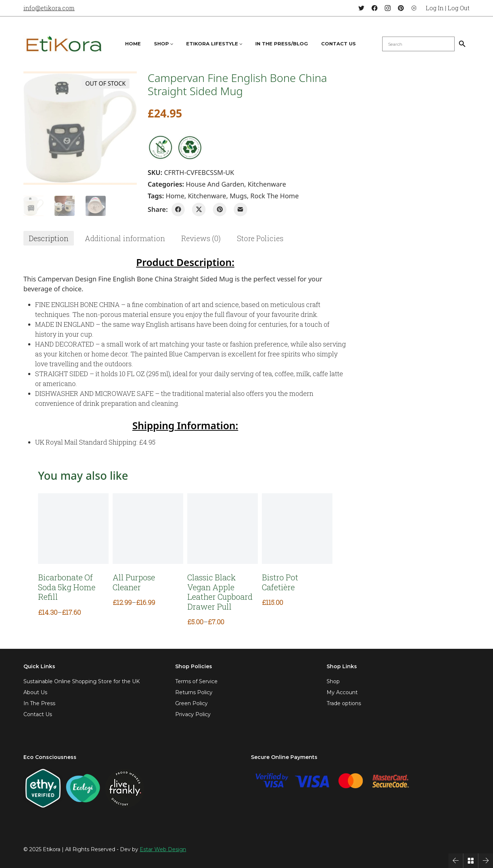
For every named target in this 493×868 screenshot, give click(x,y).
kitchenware (207, 196)
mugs (238, 196)
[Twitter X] (199, 209)
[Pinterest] (401, 8)
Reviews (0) (201, 238)
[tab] (49, 238)
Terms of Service (196, 681)
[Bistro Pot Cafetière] (297, 529)
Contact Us (38, 714)
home (175, 196)
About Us (35, 692)
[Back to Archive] (471, 861)
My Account (342, 692)
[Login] (414, 8)
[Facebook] (375, 8)
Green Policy (191, 703)
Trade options (344, 703)
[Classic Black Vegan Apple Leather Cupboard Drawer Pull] (223, 529)
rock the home (275, 196)
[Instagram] (388, 8)
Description (49, 238)
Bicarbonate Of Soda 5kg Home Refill (67, 587)
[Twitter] (361, 8)
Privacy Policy (193, 714)
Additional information (125, 238)
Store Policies (260, 238)
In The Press (39, 703)
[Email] (240, 209)
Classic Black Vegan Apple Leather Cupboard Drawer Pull (220, 592)
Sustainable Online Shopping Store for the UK (82, 681)
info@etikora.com (49, 8)
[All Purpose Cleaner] (148, 529)
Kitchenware (267, 184)
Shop (333, 681)
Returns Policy (194, 692)
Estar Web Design (163, 849)
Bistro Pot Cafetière (280, 582)
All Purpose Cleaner (134, 582)
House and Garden (215, 184)
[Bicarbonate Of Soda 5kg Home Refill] (73, 529)
